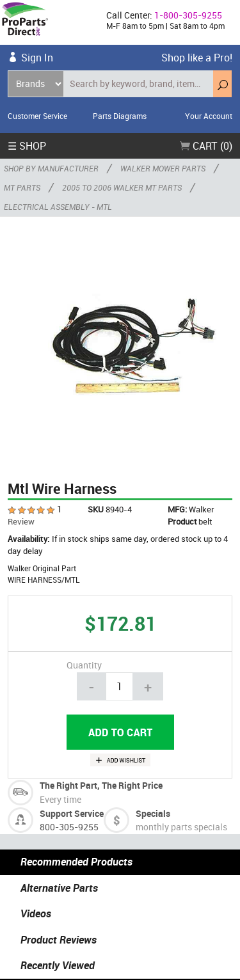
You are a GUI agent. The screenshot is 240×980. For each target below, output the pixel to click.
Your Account (209, 116)
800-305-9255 (69, 827)
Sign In (37, 58)
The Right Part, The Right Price (101, 785)
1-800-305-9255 (188, 15)
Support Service (72, 813)
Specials (153, 813)
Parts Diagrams (120, 116)
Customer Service (37, 116)
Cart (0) (206, 146)
